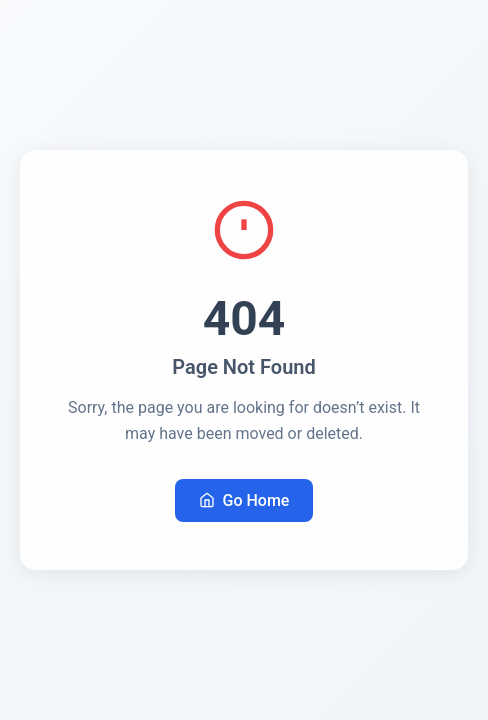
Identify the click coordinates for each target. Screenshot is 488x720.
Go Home (244, 500)
